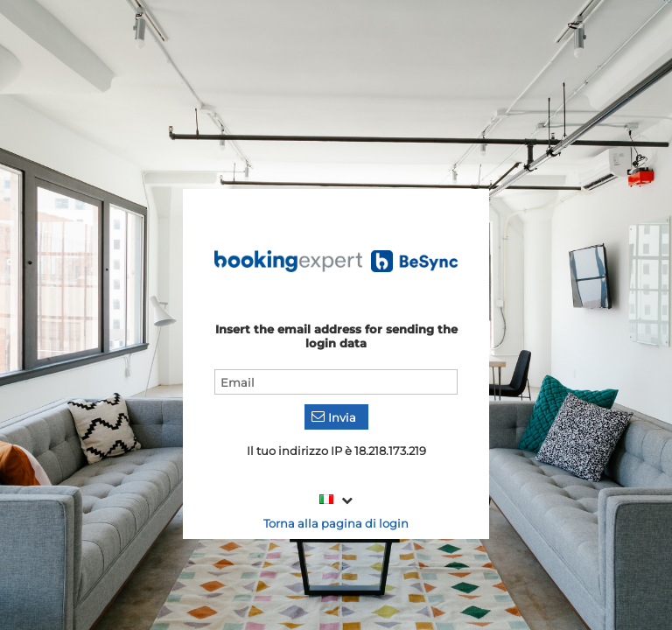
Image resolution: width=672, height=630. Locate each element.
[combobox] (336, 500)
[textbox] (336, 382)
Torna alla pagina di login (336, 523)
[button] (336, 417)
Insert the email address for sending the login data (336, 336)
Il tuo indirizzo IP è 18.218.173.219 (336, 451)
